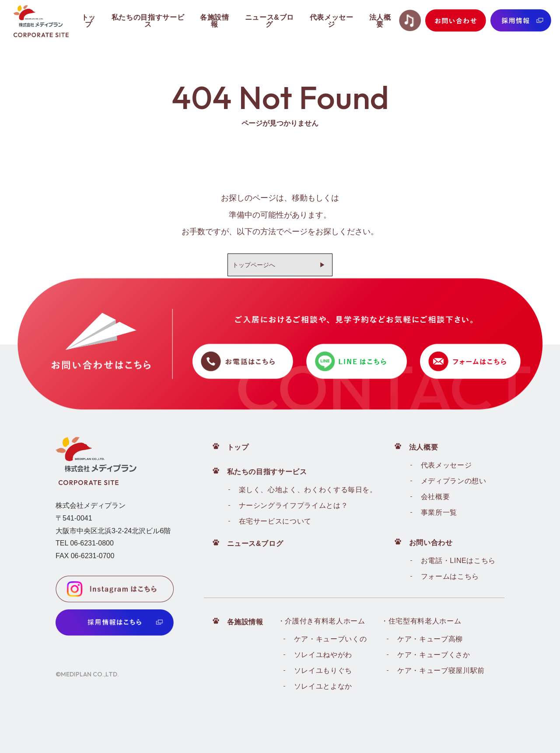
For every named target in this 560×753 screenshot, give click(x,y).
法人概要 (424, 447)
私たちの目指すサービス (267, 472)
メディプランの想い (454, 481)
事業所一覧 (439, 512)
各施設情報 (245, 622)
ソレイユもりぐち (323, 670)
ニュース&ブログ (255, 544)
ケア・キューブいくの (330, 639)
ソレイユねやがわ (323, 655)
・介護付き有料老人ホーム (322, 621)
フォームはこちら (450, 576)
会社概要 (436, 497)
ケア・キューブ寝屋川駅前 (441, 670)
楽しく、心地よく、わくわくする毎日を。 (308, 490)
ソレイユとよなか (323, 686)
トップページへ (254, 265)
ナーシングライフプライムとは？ (294, 505)
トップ (238, 447)
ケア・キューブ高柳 (430, 639)
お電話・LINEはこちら (458, 561)
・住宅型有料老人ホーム (421, 621)
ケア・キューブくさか (434, 655)
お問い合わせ (431, 543)
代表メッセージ (446, 465)
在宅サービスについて (275, 521)
